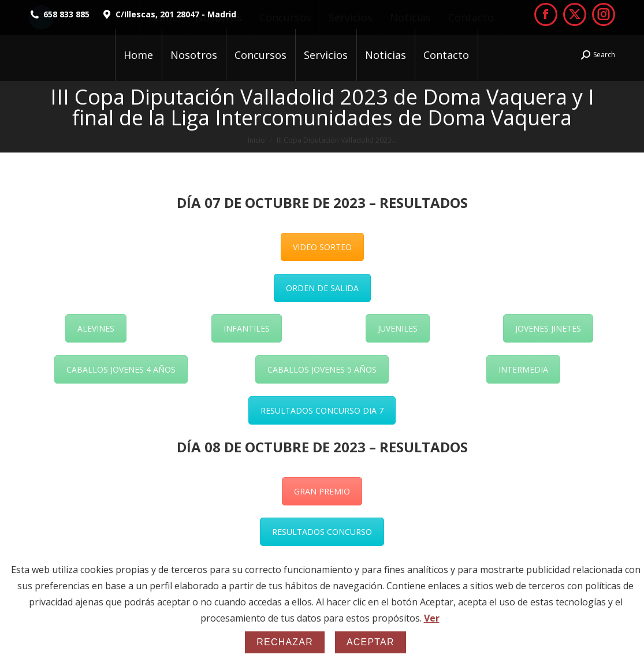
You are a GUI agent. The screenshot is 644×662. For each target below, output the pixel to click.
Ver (432, 618)
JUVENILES (398, 328)
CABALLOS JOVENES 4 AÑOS (121, 369)
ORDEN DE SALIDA (322, 288)
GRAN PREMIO (322, 491)
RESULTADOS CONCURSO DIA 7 (322, 410)
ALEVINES (96, 328)
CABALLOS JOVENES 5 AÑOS (322, 369)
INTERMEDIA (523, 369)
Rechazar (285, 642)
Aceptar (371, 642)
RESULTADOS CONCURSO (322, 532)
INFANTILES (247, 328)
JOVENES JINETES (548, 328)
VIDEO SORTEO (322, 247)
